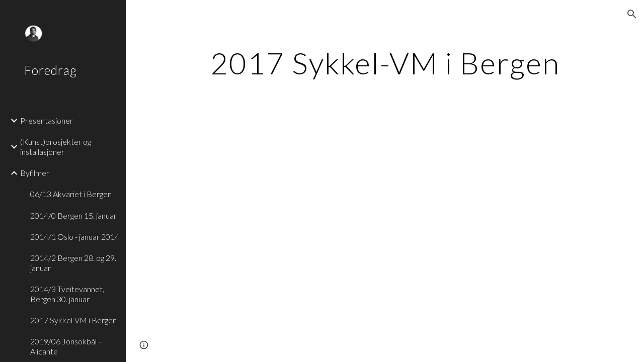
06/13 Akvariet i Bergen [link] (71, 194)
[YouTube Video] (307, 210)
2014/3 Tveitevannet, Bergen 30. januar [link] (67, 294)
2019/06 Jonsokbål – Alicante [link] (66, 346)
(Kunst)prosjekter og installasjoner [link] (56, 146)
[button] (632, 14)
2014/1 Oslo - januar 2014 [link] (75, 237)
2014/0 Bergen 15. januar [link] (73, 215)
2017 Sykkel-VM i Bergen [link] (73, 320)
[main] (385, 63)
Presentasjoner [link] (47, 120)
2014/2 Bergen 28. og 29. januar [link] (73, 262)
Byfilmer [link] (35, 173)
